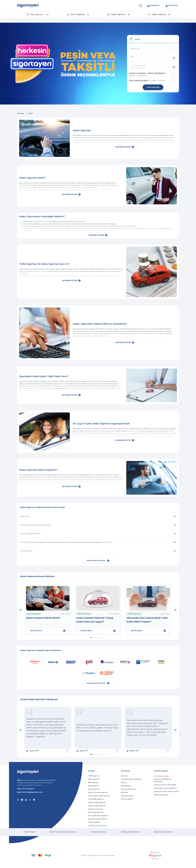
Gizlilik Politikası (29, 832)
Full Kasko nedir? (26, 551)
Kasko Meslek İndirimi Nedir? (43, 618)
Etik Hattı (124, 792)
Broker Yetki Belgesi (156, 73)
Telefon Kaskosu (94, 822)
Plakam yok (135, 49)
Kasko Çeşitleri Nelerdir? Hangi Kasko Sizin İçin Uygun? (95, 620)
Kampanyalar (126, 786)
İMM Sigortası (93, 782)
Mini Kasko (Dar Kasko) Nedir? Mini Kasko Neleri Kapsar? (147, 620)
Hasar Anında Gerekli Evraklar (165, 785)
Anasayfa (20, 113)
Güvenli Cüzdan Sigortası (98, 826)
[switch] (172, 49)
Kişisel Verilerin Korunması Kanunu (63, 832)
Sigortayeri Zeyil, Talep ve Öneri (166, 791)
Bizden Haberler (127, 799)
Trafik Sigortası (94, 776)
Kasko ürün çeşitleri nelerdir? (30, 534)
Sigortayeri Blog (127, 796)
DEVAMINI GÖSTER (125, 147)
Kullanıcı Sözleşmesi (137, 73)
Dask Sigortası (93, 786)
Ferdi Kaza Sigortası (95, 809)
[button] (37, 15)
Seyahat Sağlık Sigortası (97, 802)
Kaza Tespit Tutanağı (161, 776)
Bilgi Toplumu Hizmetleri (163, 832)
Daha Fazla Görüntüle (98, 561)
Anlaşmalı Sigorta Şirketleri (131, 779)
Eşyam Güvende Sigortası (98, 792)
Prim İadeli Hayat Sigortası (98, 816)
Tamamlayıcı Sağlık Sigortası (99, 796)
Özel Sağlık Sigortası (96, 799)
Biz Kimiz (124, 776)
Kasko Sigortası (94, 779)
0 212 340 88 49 (28, 789)
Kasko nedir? (25, 516)
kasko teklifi (59, 388)
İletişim (124, 782)
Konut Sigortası (94, 789)
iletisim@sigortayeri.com (32, 792)
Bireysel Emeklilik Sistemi (98, 819)
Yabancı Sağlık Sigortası (97, 806)
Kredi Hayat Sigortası (96, 812)
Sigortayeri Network (129, 789)
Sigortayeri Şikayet (161, 795)
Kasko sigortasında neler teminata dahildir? (36, 525)
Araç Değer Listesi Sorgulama (165, 788)
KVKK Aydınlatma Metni (139, 80)
